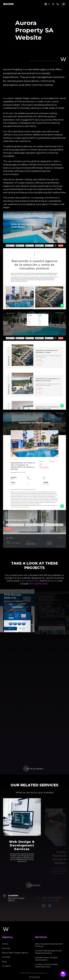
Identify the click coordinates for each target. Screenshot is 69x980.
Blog (4, 961)
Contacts (6, 966)
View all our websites (35, 769)
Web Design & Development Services (49, 945)
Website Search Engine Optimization (46, 959)
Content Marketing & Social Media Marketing (48, 952)
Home (5, 944)
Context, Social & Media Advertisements (46, 965)
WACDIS (8, 4)
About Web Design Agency (15, 953)
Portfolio (6, 957)
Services (6, 948)
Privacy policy (35, 977)
